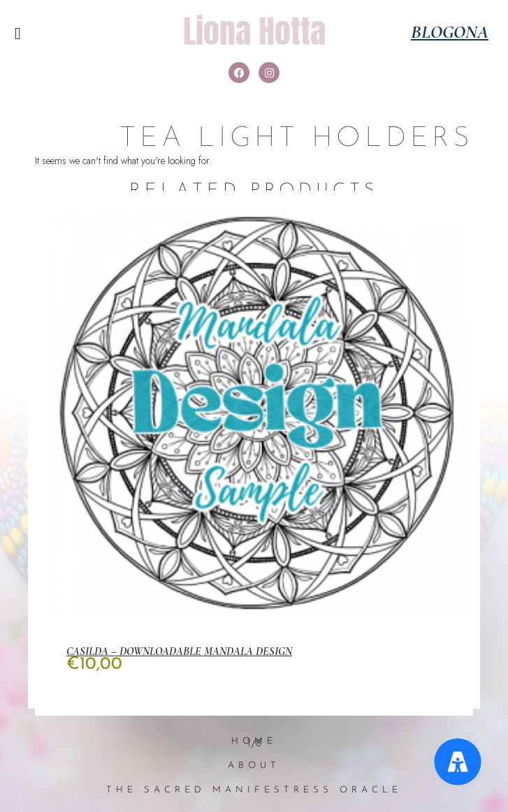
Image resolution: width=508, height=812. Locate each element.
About (254, 766)
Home (254, 741)
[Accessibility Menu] (458, 762)
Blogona (450, 32)
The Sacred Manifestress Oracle (254, 790)
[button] (18, 34)
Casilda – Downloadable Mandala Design (179, 651)
